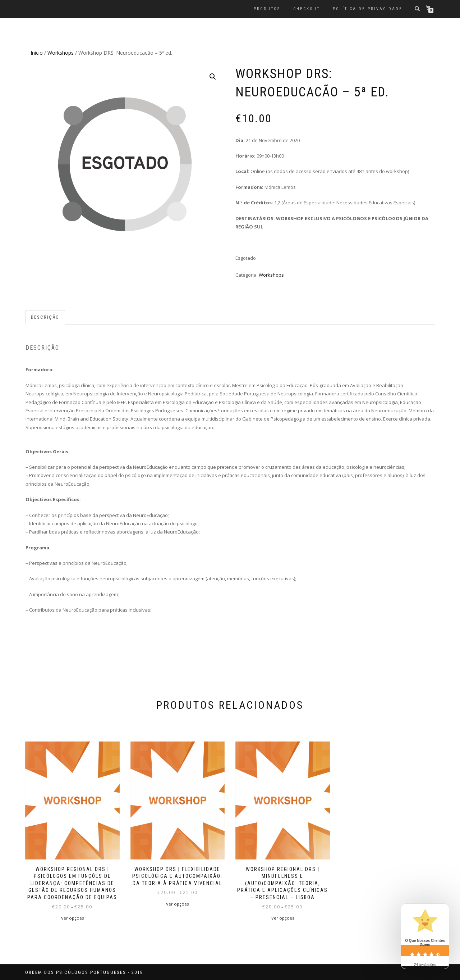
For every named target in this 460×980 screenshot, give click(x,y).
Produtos (267, 9)
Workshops (61, 53)
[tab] (45, 317)
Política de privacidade (368, 9)
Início (37, 53)
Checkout (307, 9)
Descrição (45, 317)
